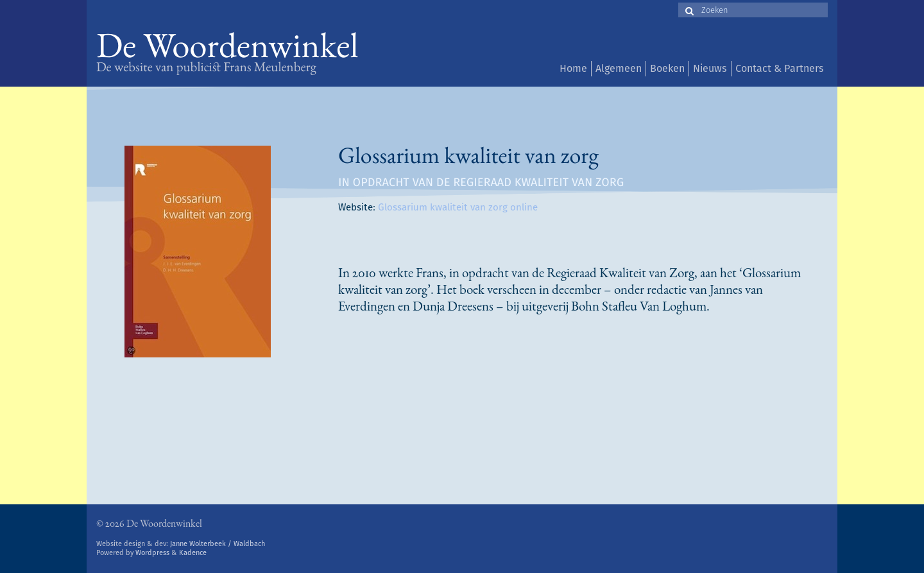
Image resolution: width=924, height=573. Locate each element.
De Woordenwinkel (227, 50)
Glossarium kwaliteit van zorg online (458, 208)
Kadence (193, 553)
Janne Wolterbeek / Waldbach (218, 544)
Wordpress (152, 553)
